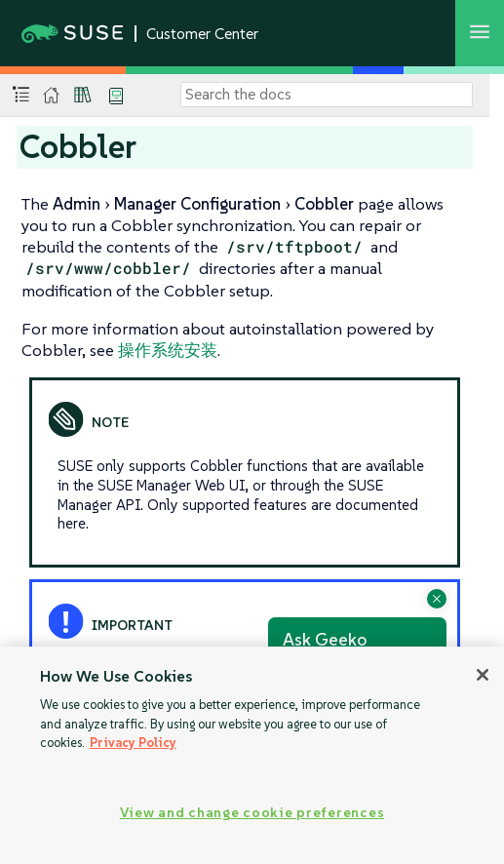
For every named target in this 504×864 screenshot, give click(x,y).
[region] (252, 755)
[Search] (327, 95)
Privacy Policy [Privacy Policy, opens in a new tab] (133, 743)
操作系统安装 (168, 350)
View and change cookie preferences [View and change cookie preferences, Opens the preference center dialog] (252, 812)
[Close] (483, 675)
